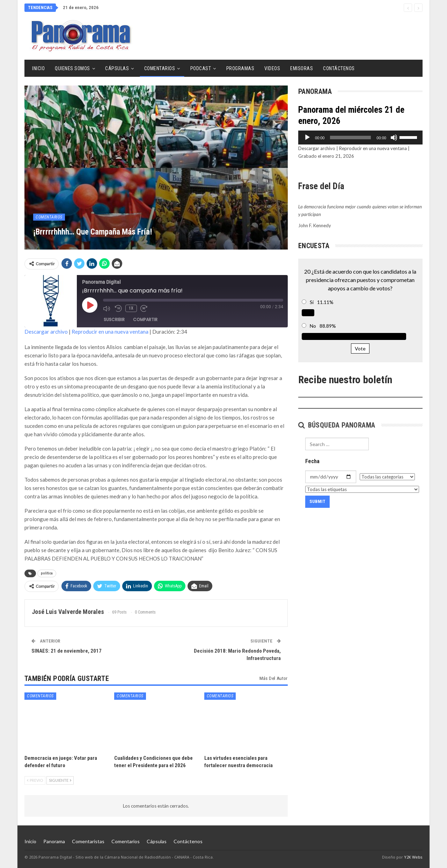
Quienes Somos (72, 68)
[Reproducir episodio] (90, 305)
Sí (312, 302)
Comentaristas (88, 841)
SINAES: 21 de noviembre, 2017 (67, 651)
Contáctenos (339, 68)
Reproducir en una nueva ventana (110, 332)
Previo (35, 780)
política (47, 573)
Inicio (38, 68)
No (313, 326)
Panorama (54, 841)
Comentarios (160, 68)
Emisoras (302, 68)
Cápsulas (117, 68)
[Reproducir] (307, 138)
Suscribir (114, 320)
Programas (240, 68)
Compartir (145, 320)
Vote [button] (360, 348)
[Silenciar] (394, 138)
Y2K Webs (413, 857)
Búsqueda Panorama (337, 425)
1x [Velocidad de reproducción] (131, 308)
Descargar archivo (46, 332)
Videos (272, 68)
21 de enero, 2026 (81, 8)
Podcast (201, 68)
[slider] (350, 138)
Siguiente (60, 780)
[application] (360, 138)
